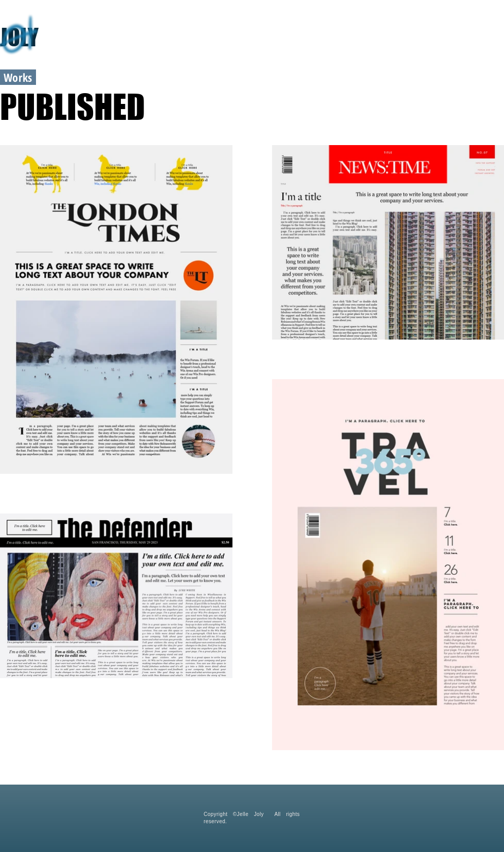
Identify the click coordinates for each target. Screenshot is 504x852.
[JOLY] (80, 37)
